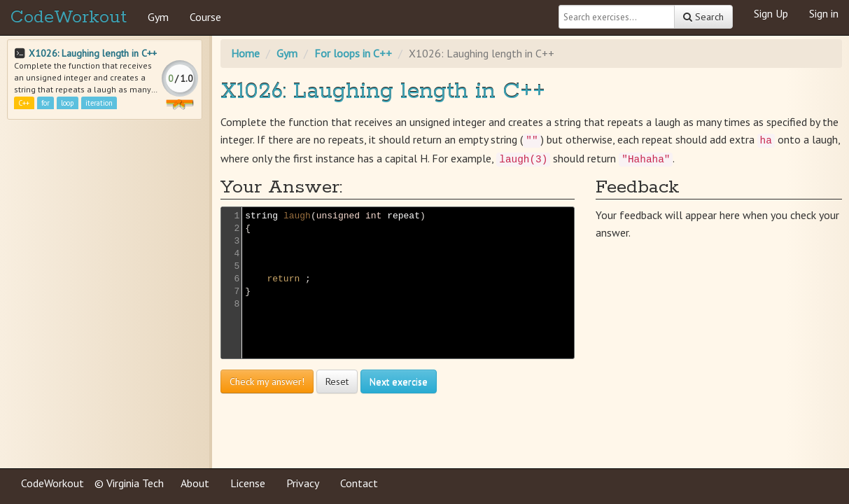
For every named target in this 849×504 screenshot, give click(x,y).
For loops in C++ (353, 53)
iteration (99, 103)
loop (67, 103)
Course (205, 17)
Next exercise (399, 381)
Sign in (824, 13)
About (195, 483)
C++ (24, 103)
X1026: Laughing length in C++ (93, 53)
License (248, 483)
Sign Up (771, 13)
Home (245, 53)
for (45, 103)
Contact (359, 483)
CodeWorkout (69, 17)
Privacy (303, 483)
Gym (158, 17)
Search (703, 17)
